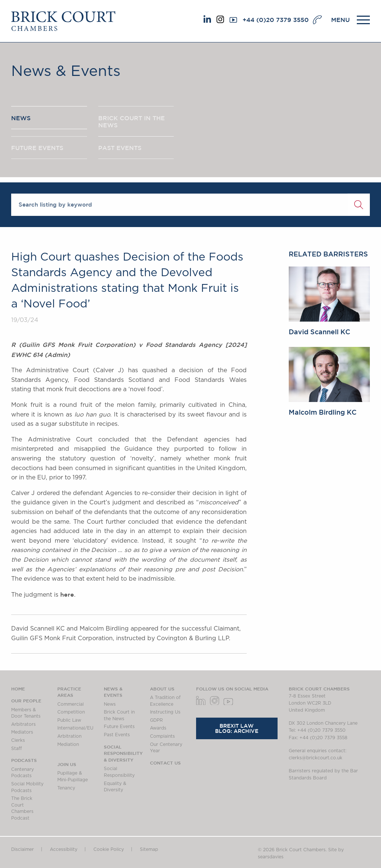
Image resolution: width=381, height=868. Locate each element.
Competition (71, 712)
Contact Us (165, 763)
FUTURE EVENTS (37, 150)
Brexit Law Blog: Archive (237, 728)
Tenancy (66, 788)
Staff (17, 749)
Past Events (117, 735)
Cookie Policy (109, 849)
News (110, 704)
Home (18, 689)
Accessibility (64, 849)
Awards (158, 728)
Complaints (162, 736)
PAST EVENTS (120, 150)
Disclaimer (23, 849)
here (67, 594)
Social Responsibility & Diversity (123, 753)
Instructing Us (165, 712)
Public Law (69, 720)
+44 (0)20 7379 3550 (276, 20)
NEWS (21, 119)
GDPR (156, 720)
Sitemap (149, 849)
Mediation (68, 744)
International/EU (75, 728)
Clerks (18, 740)
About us (162, 689)
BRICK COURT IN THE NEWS (132, 122)
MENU (340, 20)
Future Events (119, 727)
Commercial (71, 704)
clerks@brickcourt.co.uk (316, 758)
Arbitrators (23, 724)
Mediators (22, 732)
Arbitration (69, 736)
